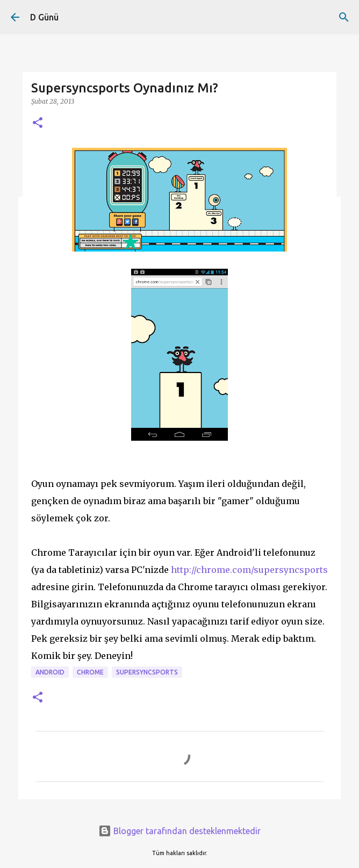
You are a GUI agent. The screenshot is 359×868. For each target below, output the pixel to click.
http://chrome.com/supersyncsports (249, 570)
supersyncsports (147, 672)
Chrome (90, 672)
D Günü (44, 17)
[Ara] (344, 17)
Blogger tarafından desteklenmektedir (180, 831)
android (50, 672)
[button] (38, 123)
